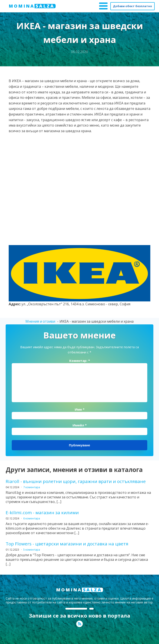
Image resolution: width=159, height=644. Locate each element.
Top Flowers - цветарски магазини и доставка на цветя (67, 544)
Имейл (80, 425)
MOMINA (32, 6)
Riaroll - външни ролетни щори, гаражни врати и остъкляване (76, 481)
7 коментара (32, 487)
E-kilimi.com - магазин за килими (42, 513)
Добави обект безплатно (132, 6)
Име (80, 409)
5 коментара (32, 550)
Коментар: (80, 361)
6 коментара (32, 518)
